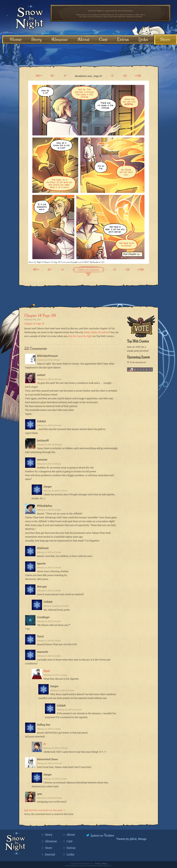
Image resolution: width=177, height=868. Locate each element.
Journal (50, 854)
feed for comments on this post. (43, 810)
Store (165, 39)
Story (36, 39)
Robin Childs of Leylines (96, 332)
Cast (103, 39)
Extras (123, 39)
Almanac (60, 39)
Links (143, 39)
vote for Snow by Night (80, 336)
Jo (45, 744)
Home (16, 39)
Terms (98, 864)
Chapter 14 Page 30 (40, 315)
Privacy (104, 864)
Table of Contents (88, 270)
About (84, 39)
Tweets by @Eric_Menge (131, 839)
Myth (47, 671)
